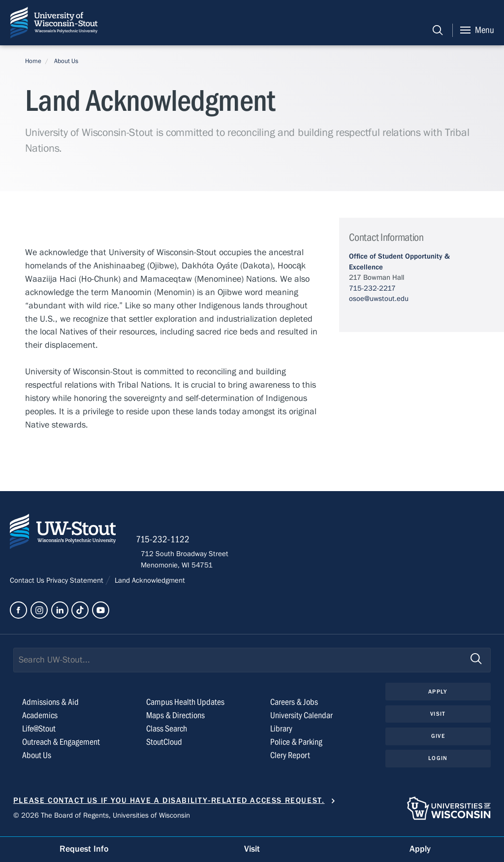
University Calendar (301, 718)
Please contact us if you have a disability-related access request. (169, 803)
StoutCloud (164, 745)
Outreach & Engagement (61, 745)
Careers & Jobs (294, 706)
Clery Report (290, 758)
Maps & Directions (175, 718)
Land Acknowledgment (149, 583)
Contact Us (28, 583)
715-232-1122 (168, 542)
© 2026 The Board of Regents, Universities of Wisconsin (102, 819)
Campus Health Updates (185, 706)
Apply (438, 695)
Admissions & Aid (50, 706)
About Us (66, 61)
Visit (438, 717)
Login (438, 762)
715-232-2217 (372, 288)
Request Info (84, 849)
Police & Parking (296, 745)
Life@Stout (39, 732)
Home (33, 61)
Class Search (167, 732)
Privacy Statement (76, 583)
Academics (40, 718)
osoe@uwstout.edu (379, 298)
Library (281, 732)
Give (438, 740)
